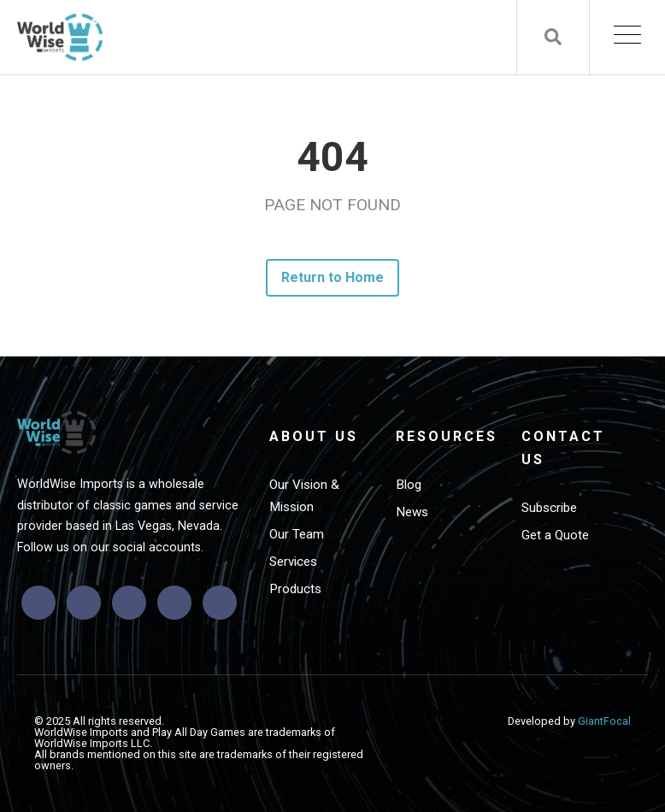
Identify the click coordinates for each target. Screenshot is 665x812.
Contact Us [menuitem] (563, 448)
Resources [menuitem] (447, 436)
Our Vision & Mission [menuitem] (304, 496)
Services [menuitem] (293, 562)
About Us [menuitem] (314, 436)
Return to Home (333, 277)
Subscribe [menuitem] (549, 508)
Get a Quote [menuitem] (555, 535)
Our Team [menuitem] (297, 534)
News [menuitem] (412, 512)
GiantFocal (604, 721)
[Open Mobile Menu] (627, 37)
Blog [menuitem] (409, 485)
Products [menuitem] (295, 589)
